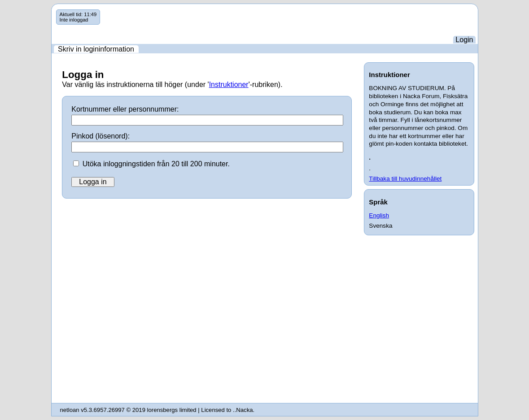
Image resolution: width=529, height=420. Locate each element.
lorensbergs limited (172, 410)
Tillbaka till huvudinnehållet (405, 179)
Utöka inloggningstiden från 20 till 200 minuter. (156, 164)
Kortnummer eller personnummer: (125, 109)
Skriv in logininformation (96, 49)
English (379, 215)
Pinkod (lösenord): (101, 136)
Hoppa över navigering (52, 10)
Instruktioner (229, 84)
